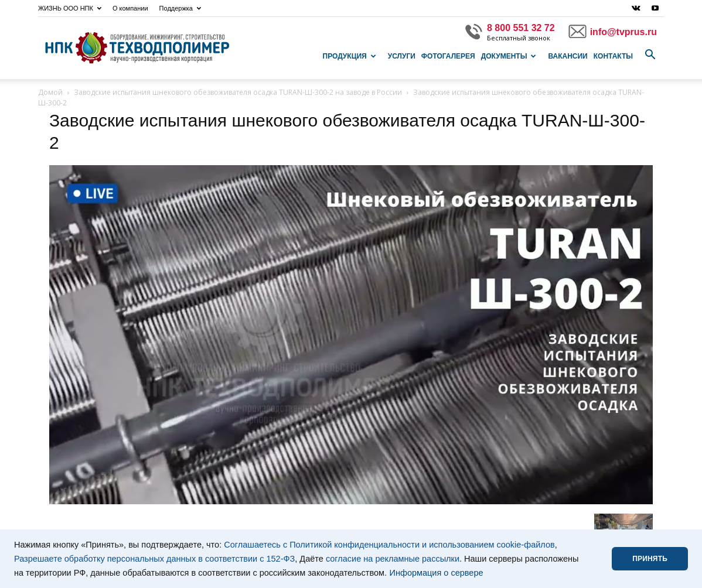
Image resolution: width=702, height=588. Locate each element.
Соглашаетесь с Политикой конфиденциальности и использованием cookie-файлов (389, 545)
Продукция (350, 56)
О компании (130, 8)
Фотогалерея (448, 56)
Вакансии (568, 56)
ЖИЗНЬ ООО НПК (70, 8)
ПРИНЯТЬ (650, 559)
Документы (509, 56)
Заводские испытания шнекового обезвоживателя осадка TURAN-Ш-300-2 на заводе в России (238, 92)
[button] (650, 55)
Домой (50, 92)
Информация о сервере (437, 573)
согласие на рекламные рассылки (393, 559)
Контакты (613, 56)
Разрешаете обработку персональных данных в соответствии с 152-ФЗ (154, 559)
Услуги (402, 56)
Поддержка (180, 8)
